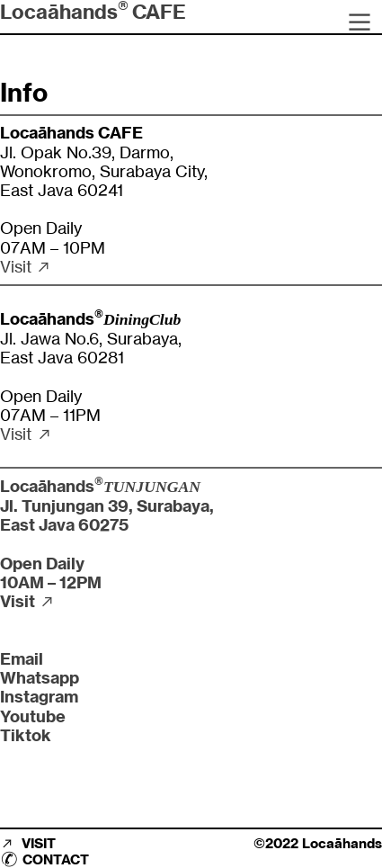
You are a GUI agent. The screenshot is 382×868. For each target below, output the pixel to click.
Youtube (33, 716)
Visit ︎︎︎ (26, 267)
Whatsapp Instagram (40, 687)
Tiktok (26, 735)
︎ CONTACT (44, 859)
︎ (360, 22)
